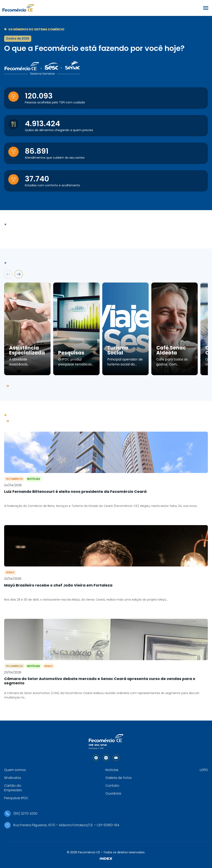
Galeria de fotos (119, 778)
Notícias (112, 770)
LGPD (204, 770)
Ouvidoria (113, 793)
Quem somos (15, 770)
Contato (112, 786)
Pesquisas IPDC (16, 798)
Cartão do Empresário (13, 788)
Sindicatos (13, 778)
